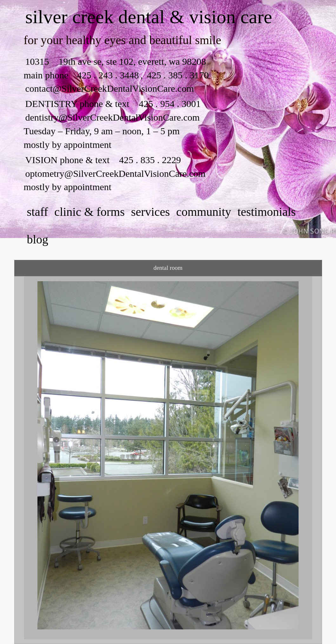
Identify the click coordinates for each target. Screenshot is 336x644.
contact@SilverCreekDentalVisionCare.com (110, 88)
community (204, 212)
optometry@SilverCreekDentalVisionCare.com (115, 173)
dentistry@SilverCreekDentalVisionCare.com (113, 117)
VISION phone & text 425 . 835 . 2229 (103, 160)
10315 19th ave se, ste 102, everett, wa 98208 (116, 61)
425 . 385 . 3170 (177, 75)
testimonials (267, 212)
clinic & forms (89, 212)
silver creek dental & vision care (149, 17)
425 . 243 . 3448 (108, 75)
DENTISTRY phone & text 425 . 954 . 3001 (113, 104)
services (150, 212)
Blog (38, 239)
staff (38, 212)
